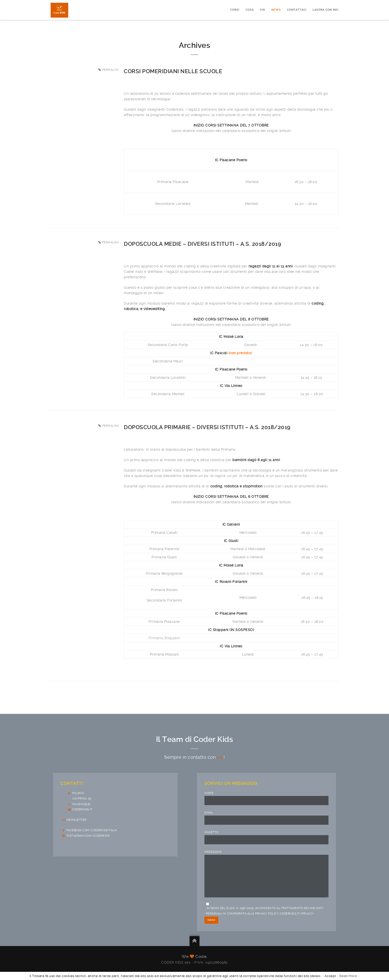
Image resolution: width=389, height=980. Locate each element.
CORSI (235, 10)
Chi (263, 10)
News (276, 10)
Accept (330, 976)
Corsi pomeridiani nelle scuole (173, 71)
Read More (348, 976)
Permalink (111, 70)
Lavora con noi (325, 10)
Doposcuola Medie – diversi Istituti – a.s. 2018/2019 (202, 244)
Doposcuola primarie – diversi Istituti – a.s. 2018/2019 (207, 427)
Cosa (250, 10)
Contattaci (297, 10)
